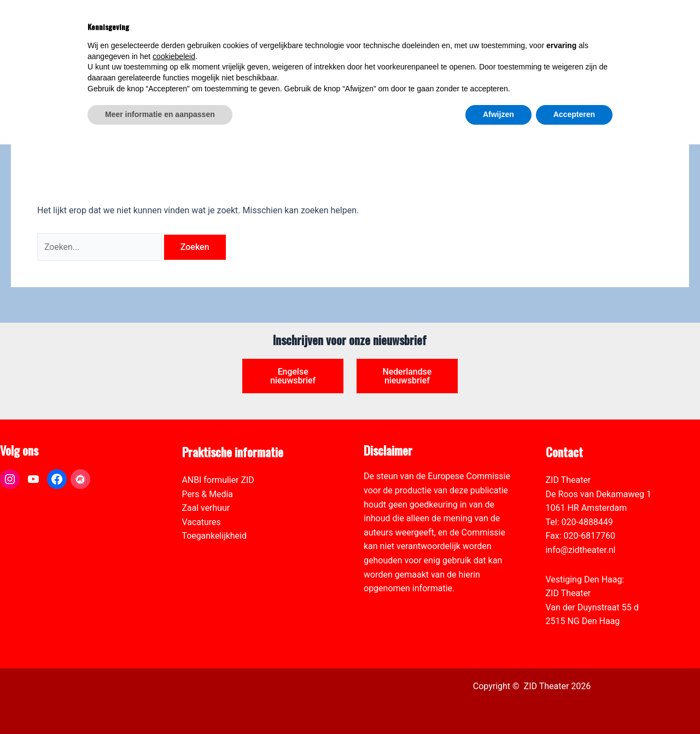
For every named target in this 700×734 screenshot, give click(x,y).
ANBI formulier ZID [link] (218, 480)
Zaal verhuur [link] (206, 508)
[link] (686, 69)
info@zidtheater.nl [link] (581, 550)
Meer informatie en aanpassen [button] (160, 704)
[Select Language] (633, 17)
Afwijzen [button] (498, 704)
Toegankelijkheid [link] (215, 536)
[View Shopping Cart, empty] (568, 23)
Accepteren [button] (574, 704)
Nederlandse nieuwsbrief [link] (407, 376)
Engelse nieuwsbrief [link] (293, 376)
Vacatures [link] (202, 522)
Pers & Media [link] (208, 494)
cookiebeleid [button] (174, 646)
